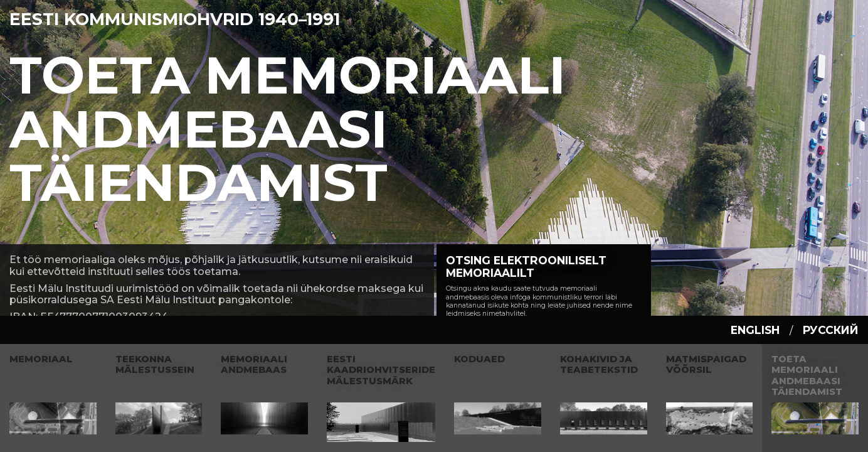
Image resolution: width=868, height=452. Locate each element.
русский (831, 330)
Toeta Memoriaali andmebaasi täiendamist (288, 129)
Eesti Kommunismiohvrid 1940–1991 (175, 19)
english (755, 330)
